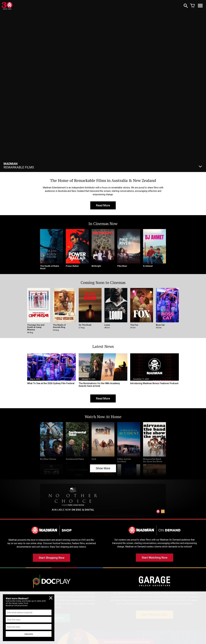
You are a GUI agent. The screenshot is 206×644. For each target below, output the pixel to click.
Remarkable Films (19, 166)
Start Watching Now (154, 558)
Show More (103, 468)
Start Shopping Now (51, 558)
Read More (103, 205)
